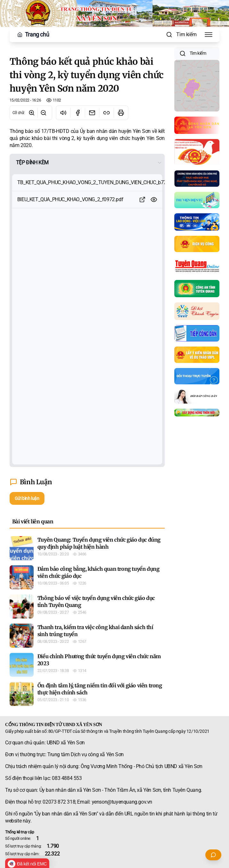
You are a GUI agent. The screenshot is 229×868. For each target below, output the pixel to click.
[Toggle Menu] (209, 35)
